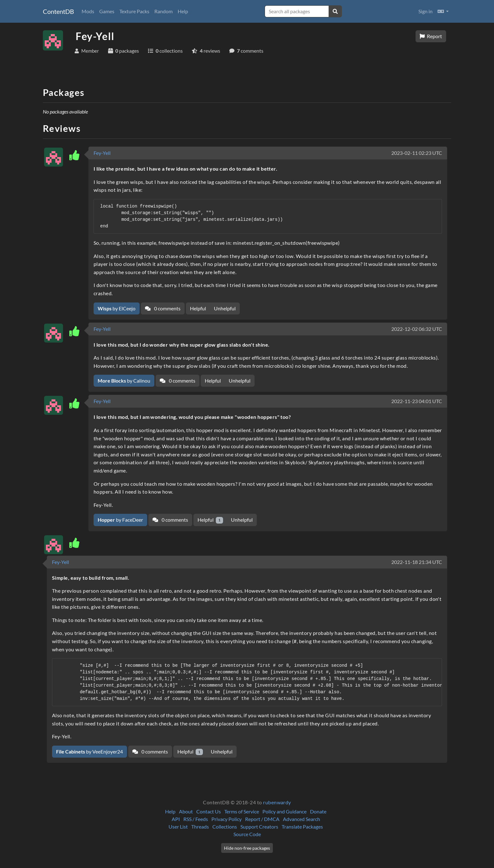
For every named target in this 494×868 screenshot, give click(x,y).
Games (107, 11)
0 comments (163, 308)
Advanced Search (302, 819)
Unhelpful (225, 308)
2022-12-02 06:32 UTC (417, 329)
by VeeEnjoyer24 (89, 751)
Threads (200, 827)
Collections (225, 827)
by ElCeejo (117, 308)
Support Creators (259, 827)
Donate (318, 811)
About (186, 811)
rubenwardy (277, 802)
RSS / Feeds (196, 819)
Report (431, 36)
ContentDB (58, 11)
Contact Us (209, 811)
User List (178, 827)
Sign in (425, 11)
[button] (443, 11)
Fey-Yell (102, 153)
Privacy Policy (227, 819)
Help (183, 11)
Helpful (198, 308)
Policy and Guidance (284, 811)
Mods (88, 11)
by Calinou (124, 381)
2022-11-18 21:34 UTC (417, 562)
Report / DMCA (262, 819)
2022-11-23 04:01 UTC (417, 401)
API (176, 819)
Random (164, 11)
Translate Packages (302, 827)
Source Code (247, 834)
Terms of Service (242, 811)
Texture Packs (134, 11)
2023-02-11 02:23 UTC (417, 153)
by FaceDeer (120, 520)
